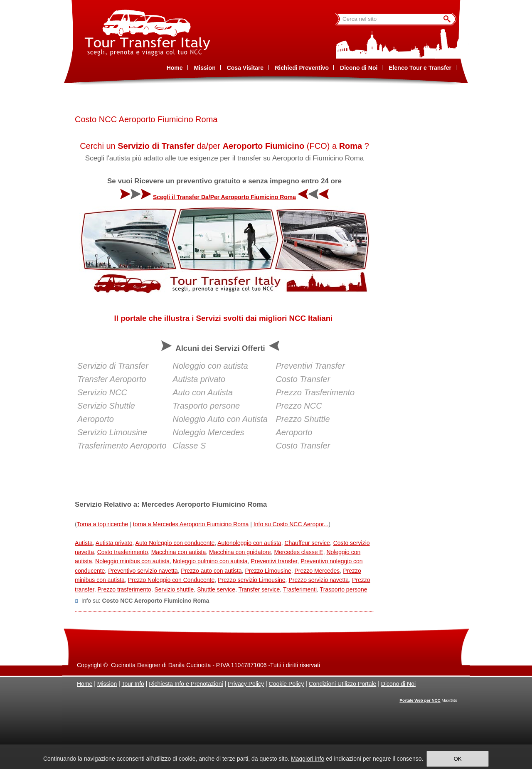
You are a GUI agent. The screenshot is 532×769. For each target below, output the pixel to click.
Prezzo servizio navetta (319, 580)
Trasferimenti (300, 589)
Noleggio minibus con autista (132, 561)
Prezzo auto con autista (211, 571)
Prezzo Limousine (268, 571)
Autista (84, 543)
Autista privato (114, 543)
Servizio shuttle (174, 589)
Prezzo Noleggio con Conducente (171, 580)
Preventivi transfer (274, 561)
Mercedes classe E (298, 552)
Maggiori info (308, 759)
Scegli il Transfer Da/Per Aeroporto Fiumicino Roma (224, 197)
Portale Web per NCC (420, 700)
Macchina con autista (179, 552)
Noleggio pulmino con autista (210, 561)
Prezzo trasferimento (124, 589)
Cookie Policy (287, 684)
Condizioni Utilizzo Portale (343, 684)
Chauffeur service (307, 543)
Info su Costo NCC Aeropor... (291, 524)
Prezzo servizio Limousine (252, 580)
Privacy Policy (246, 684)
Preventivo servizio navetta (143, 571)
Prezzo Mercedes (317, 571)
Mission (107, 684)
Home (85, 684)
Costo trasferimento (123, 552)
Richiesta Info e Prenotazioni (186, 684)
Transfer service (259, 589)
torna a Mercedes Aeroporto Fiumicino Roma (191, 524)
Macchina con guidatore (240, 552)
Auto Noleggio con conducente (175, 543)
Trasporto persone (344, 589)
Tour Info (133, 684)
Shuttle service (216, 589)
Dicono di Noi (398, 684)
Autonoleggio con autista (249, 543)
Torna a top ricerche (103, 524)
